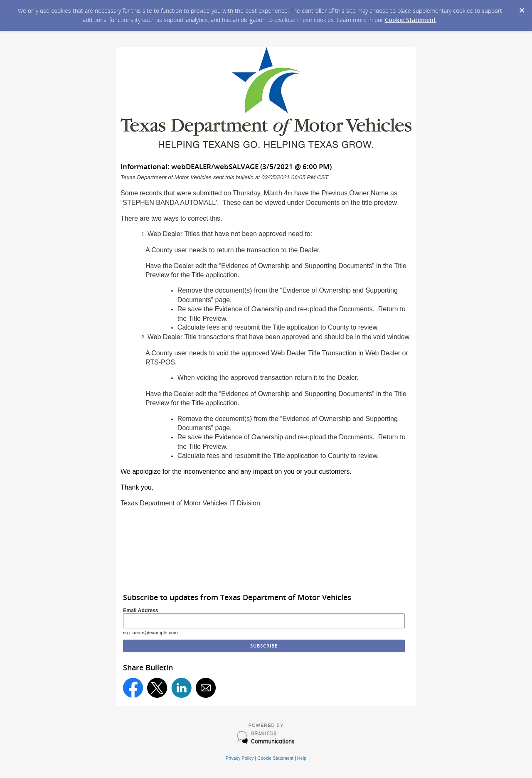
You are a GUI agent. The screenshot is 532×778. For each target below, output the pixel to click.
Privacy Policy (240, 758)
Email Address (141, 611)
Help (302, 758)
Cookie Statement (410, 20)
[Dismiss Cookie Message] (522, 8)
